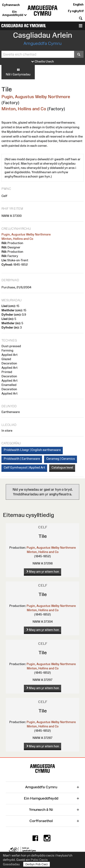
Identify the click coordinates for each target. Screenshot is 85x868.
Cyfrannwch (11, 5)
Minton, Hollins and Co (24, 109)
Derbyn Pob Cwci (37, 864)
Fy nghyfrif (76, 11)
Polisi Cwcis (39, 860)
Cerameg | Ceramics (61, 459)
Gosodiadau (11, 864)
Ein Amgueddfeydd (15, 14)
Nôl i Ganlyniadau (18, 72)
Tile (43, 536)
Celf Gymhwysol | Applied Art (24, 467)
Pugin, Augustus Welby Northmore (36, 97)
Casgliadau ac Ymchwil (24, 26)
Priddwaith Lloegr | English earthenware (32, 450)
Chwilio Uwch (43, 62)
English (78, 4)
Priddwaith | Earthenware (22, 459)
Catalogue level (62, 467)
